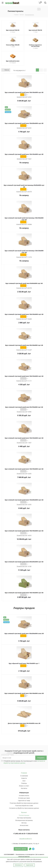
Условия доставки (24, 798)
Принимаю (18, 865)
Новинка (8, 110)
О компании (24, 776)
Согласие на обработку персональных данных (24, 808)
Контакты (24, 788)
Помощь (24, 783)
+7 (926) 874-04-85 (32, 834)
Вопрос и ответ (24, 786)
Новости (24, 778)
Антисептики (24, 825)
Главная (24, 773)
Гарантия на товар (24, 800)
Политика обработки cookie (24, 806)
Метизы (24, 823)
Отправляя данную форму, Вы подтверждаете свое (24, 762)
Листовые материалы (24, 818)
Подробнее (30, 865)
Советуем (8, 112)
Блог (24, 781)
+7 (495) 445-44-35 (19, 834)
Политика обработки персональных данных (24, 803)
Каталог (24, 812)
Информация (24, 793)
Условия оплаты (24, 795)
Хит (6, 107)
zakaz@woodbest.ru (25, 839)
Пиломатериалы (24, 815)
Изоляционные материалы (24, 820)
